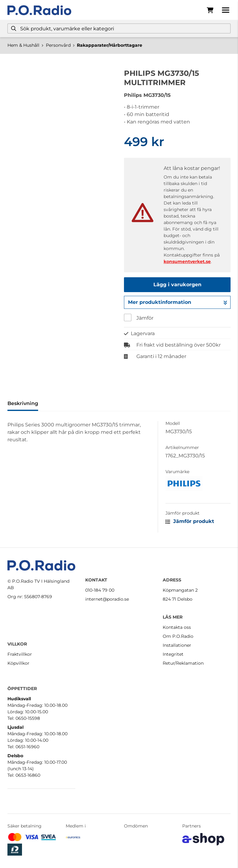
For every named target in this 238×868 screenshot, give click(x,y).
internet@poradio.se (107, 599)
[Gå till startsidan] (39, 10)
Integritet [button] (173, 654)
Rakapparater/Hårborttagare (110, 45)
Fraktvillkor (20, 654)
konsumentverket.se (187, 261)
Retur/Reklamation (183, 663)
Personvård (58, 45)
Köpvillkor (18, 663)
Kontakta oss (177, 627)
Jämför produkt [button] (190, 521)
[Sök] (119, 28)
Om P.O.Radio (178, 636)
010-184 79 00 (100, 590)
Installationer (177, 645)
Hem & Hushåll (23, 45)
